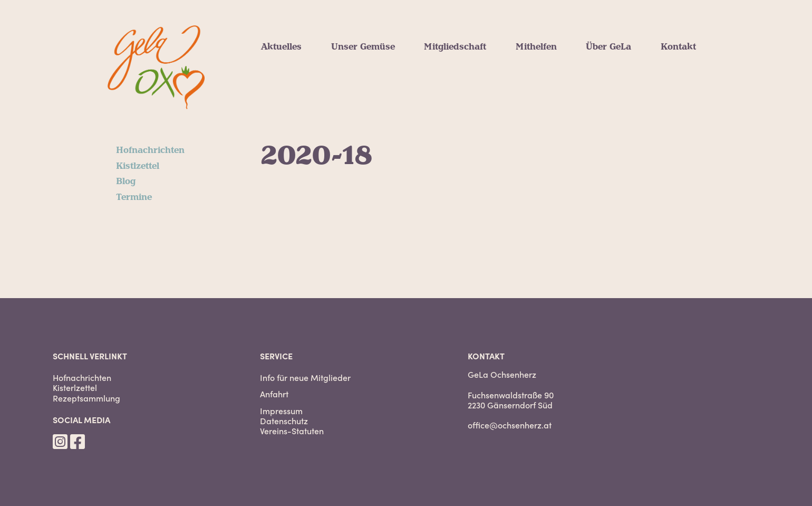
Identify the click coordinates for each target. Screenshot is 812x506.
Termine (134, 197)
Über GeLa (608, 47)
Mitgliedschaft (455, 47)
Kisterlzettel (75, 388)
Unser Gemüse (363, 47)
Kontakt (678, 47)
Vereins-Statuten (292, 431)
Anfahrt (274, 394)
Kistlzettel (138, 166)
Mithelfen (536, 47)
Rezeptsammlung (86, 398)
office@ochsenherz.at (510, 425)
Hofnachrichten (150, 150)
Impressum (281, 411)
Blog (126, 182)
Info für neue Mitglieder (305, 378)
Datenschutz (284, 421)
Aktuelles (281, 47)
